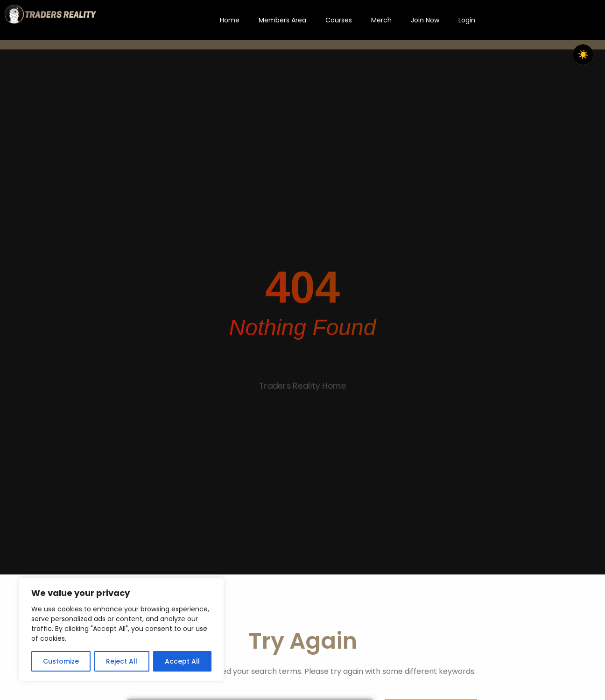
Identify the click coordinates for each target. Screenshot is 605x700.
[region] (121, 630)
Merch (381, 20)
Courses (339, 20)
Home (230, 20)
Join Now (425, 20)
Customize (61, 661)
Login (467, 20)
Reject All (122, 661)
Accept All (182, 661)
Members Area (282, 20)
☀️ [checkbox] (583, 55)
